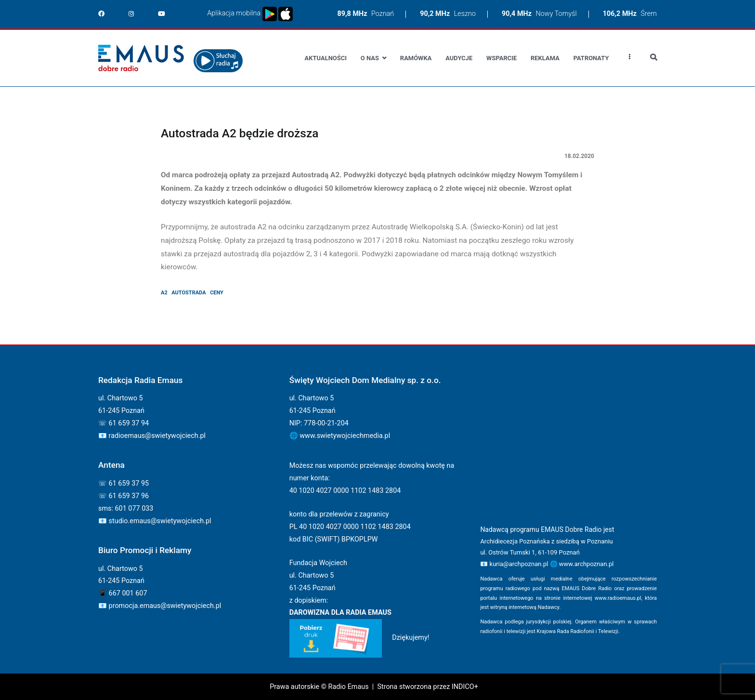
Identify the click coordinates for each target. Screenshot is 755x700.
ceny (217, 293)
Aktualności (326, 58)
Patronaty (591, 58)
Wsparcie (501, 58)
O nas (370, 58)
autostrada (189, 293)
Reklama (545, 58)
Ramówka (416, 58)
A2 (164, 293)
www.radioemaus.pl (618, 598)
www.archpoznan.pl (586, 564)
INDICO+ (465, 687)
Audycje (459, 58)
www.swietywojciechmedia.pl (345, 436)
